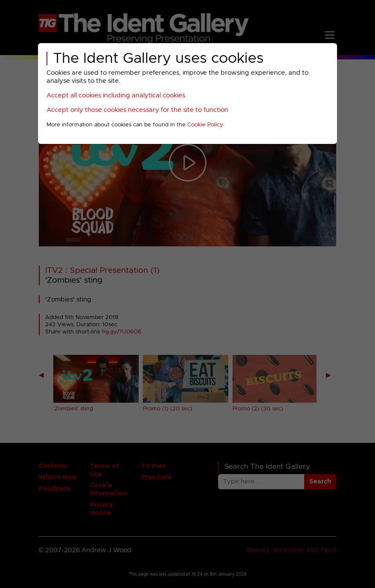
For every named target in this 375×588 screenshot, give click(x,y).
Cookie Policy (205, 125)
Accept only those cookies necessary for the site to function (137, 110)
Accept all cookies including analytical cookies (116, 95)
